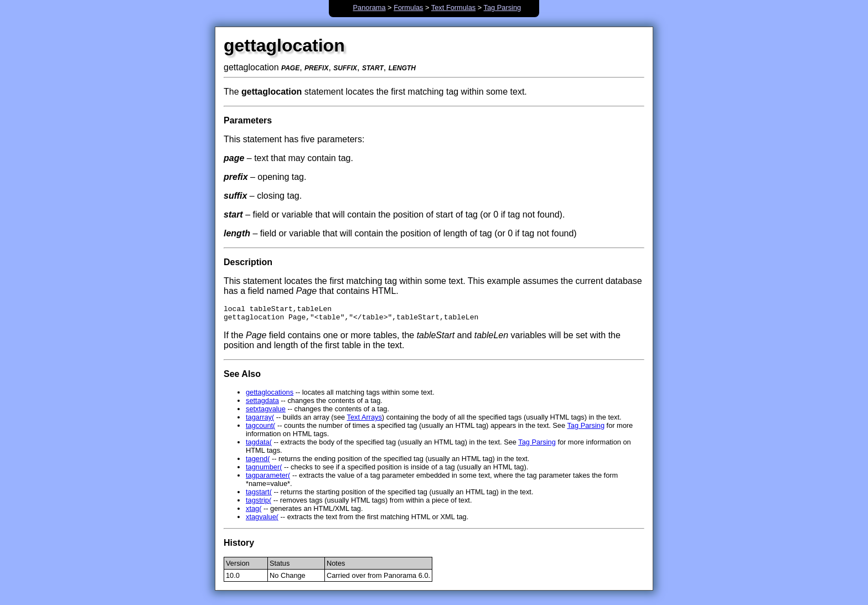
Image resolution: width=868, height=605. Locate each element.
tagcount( (260, 429)
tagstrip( (259, 503)
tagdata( (259, 445)
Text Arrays (365, 420)
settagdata (262, 404)
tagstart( (259, 495)
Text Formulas (453, 7)
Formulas (408, 7)
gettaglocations (270, 395)
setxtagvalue (266, 412)
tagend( (258, 462)
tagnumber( (264, 470)
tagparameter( (268, 479)
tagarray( (260, 420)
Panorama (370, 7)
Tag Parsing (503, 7)
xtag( (254, 512)
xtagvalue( (262, 520)
